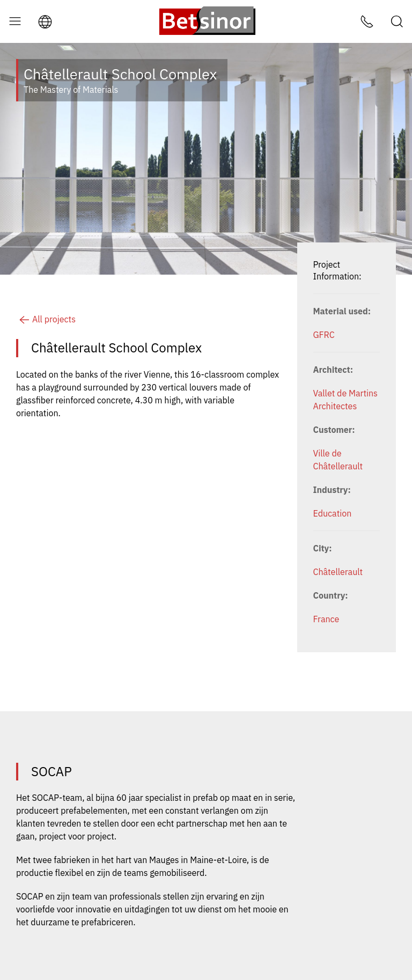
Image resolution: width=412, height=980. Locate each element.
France (326, 619)
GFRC (324, 335)
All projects (46, 319)
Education (333, 513)
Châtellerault (338, 572)
